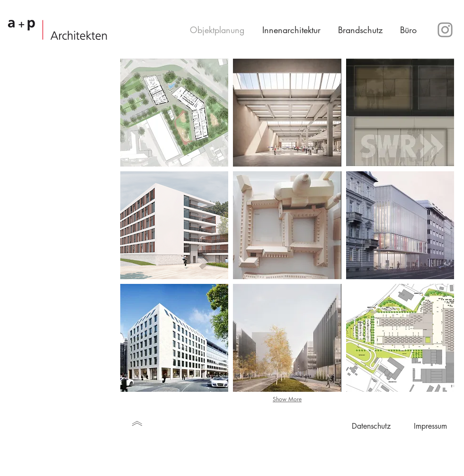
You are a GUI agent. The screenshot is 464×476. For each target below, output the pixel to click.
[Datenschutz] (371, 426)
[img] (287, 225)
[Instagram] (445, 30)
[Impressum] (430, 426)
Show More (287, 399)
